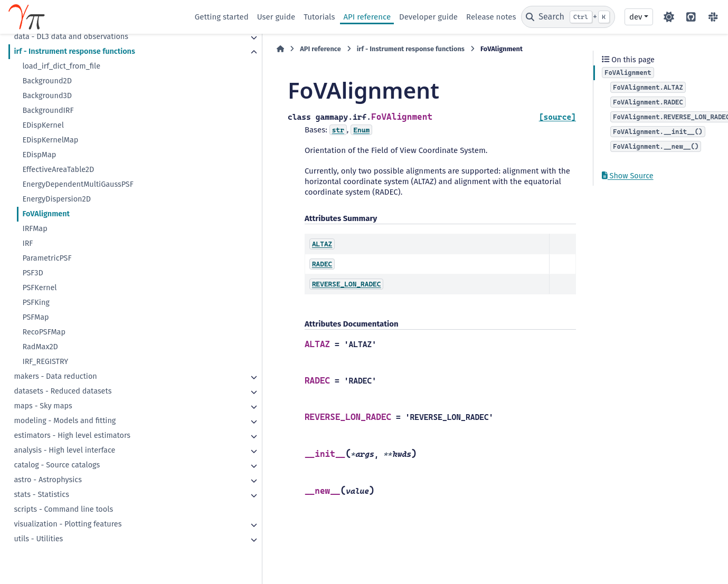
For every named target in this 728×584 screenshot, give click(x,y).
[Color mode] (669, 17)
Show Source (628, 176)
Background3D (47, 96)
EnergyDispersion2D (56, 199)
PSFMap (35, 317)
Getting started (222, 17)
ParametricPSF (47, 258)
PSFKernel (39, 288)
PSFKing (36, 303)
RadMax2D (40, 347)
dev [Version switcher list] (636, 17)
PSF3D (32, 273)
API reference (367, 17)
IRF (27, 243)
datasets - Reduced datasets (63, 391)
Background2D (47, 81)
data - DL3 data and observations (71, 37)
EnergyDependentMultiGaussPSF (78, 184)
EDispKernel (43, 125)
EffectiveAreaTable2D (58, 170)
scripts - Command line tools (63, 509)
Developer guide (428, 17)
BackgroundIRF (48, 111)
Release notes (491, 17)
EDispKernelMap (50, 140)
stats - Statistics (41, 495)
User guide (276, 17)
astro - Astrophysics (48, 480)
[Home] (200, 49)
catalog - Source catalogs (57, 465)
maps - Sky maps (43, 406)
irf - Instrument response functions (74, 51)
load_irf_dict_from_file (61, 66)
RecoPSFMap (44, 332)
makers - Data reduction (55, 376)
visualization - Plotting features (68, 524)
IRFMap (35, 229)
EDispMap (39, 155)
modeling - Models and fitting (65, 421)
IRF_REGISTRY (45, 362)
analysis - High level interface (64, 450)
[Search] (568, 17)
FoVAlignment (46, 214)
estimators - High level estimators (72, 435)
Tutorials (319, 17)
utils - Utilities (38, 539)
